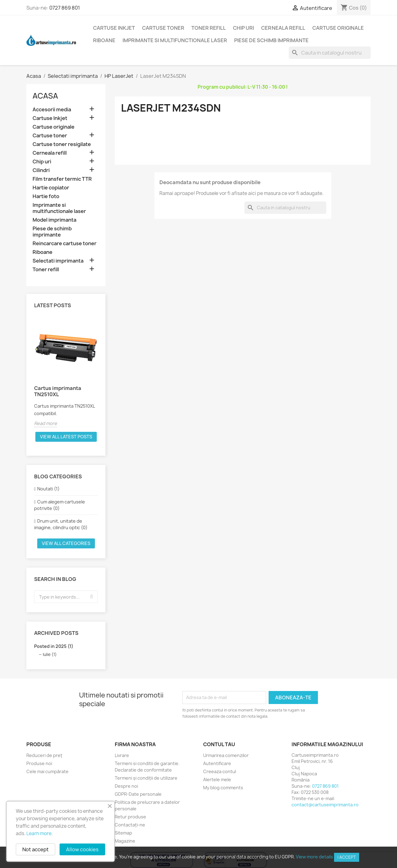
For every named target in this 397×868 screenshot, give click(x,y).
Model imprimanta (54, 220)
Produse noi (39, 763)
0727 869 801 (65, 8)
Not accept (36, 849)
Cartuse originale (338, 28)
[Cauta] (330, 53)
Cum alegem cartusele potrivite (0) (60, 505)
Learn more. (40, 833)
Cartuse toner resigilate (62, 144)
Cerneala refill (283, 28)
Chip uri (243, 28)
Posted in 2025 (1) (54, 646)
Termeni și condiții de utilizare (146, 778)
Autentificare (217, 763)
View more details (314, 857)
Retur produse (130, 817)
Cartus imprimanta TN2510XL (58, 391)
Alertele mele (217, 779)
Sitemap (123, 833)
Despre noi (126, 786)
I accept (347, 857)
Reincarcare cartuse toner (65, 244)
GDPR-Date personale (138, 794)
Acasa (45, 96)
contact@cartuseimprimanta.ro (325, 805)
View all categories (66, 543)
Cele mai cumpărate (47, 771)
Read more (46, 423)
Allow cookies (82, 849)
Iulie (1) (50, 654)
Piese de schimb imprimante (271, 40)
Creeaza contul (220, 771)
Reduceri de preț (44, 755)
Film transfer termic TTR (62, 179)
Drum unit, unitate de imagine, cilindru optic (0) (61, 524)
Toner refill (209, 28)
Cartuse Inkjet (114, 28)
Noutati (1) (48, 489)
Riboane (104, 40)
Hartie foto (46, 196)
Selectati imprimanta (58, 261)
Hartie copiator (51, 188)
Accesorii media (52, 110)
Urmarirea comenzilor (226, 755)
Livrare (122, 755)
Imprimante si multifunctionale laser (175, 40)
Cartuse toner (163, 28)
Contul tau (219, 744)
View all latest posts (66, 437)
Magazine (125, 841)
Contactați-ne (130, 825)
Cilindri (41, 170)
